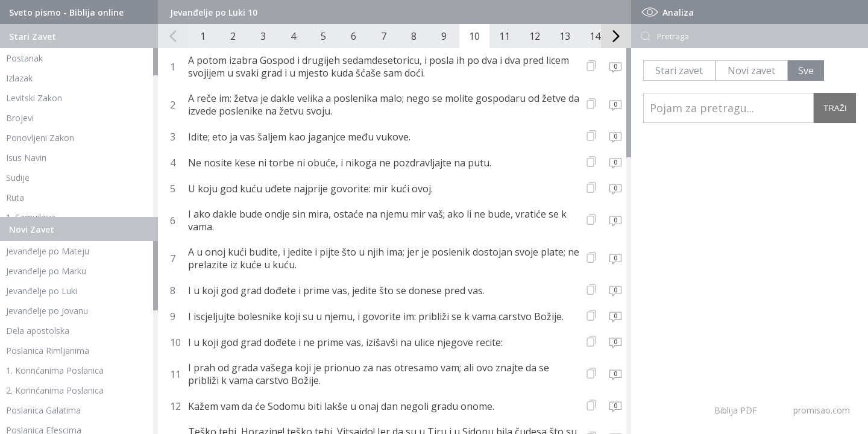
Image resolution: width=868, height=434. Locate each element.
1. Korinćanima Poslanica (55, 370)
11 (505, 36)
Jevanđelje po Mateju (48, 251)
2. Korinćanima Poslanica (55, 390)
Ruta (15, 197)
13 (565, 36)
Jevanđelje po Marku (46, 271)
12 (535, 36)
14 (595, 36)
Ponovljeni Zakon (40, 138)
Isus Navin (26, 158)
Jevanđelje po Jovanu (47, 311)
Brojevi (20, 118)
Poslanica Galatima (43, 410)
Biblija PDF (736, 410)
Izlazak (19, 78)
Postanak (24, 58)
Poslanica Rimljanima (48, 351)
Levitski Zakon (34, 98)
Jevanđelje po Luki (42, 291)
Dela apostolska (38, 331)
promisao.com (822, 410)
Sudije (18, 178)
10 (474, 36)
